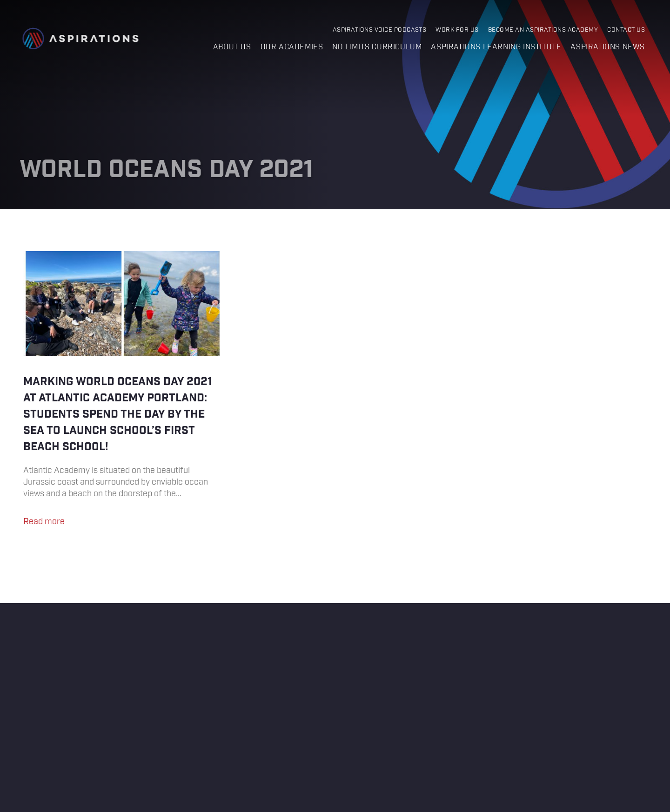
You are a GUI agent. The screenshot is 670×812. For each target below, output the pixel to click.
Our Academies (292, 47)
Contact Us (626, 30)
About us (232, 47)
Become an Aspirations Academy (543, 30)
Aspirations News (608, 47)
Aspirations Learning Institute (496, 47)
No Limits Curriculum (377, 47)
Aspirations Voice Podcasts (380, 30)
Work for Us (457, 30)
